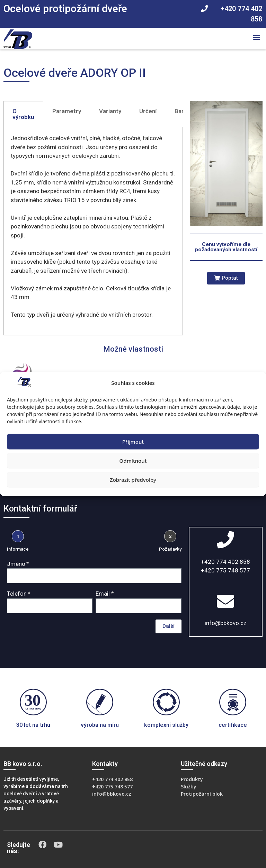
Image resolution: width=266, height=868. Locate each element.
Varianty (110, 111)
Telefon (17, 594)
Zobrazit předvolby (133, 480)
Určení (148, 111)
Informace (18, 549)
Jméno (16, 564)
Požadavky (170, 549)
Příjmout (133, 442)
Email (103, 594)
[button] (257, 37)
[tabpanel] (93, 231)
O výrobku (23, 114)
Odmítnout (133, 461)
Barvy (182, 111)
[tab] (23, 114)
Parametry (67, 111)
